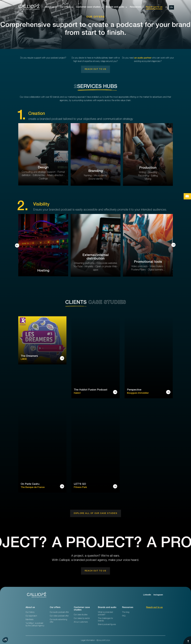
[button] (50, 7)
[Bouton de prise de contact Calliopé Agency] (187, 196)
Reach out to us (154, 7)
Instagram (158, 595)
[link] (95, 69)
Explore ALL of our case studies (96, 514)
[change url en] (172, 7)
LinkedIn (147, 595)
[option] (169, 7)
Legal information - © (95, 641)
